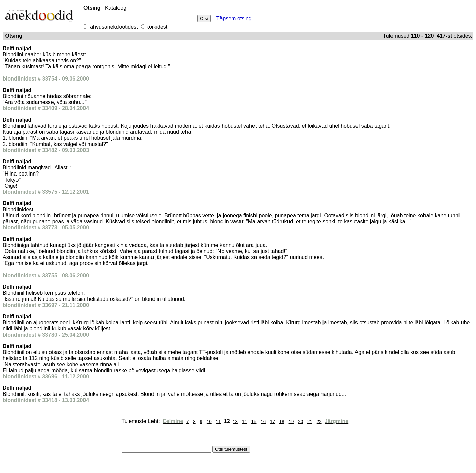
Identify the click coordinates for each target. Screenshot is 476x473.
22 (319, 422)
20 (300, 422)
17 (273, 422)
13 (235, 422)
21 (310, 422)
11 (219, 422)
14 (245, 422)
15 (254, 422)
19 (291, 422)
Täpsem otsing (234, 18)
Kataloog (116, 8)
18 (282, 422)
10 (209, 422)
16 (263, 422)
